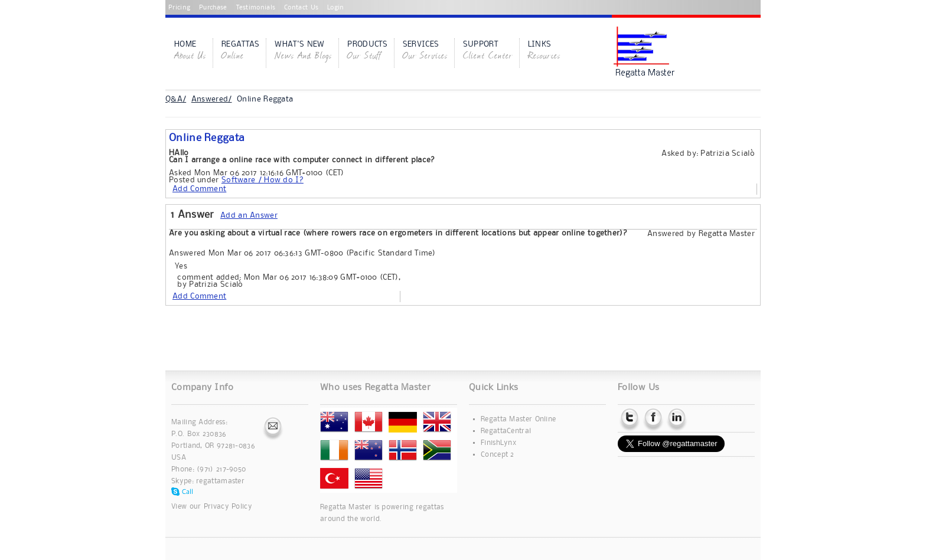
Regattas (240, 51)
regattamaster (220, 481)
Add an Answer (249, 215)
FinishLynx (498, 443)
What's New (303, 51)
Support (488, 51)
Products (367, 51)
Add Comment (199, 189)
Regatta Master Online (518, 419)
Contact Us (301, 8)
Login (336, 8)
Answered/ (212, 99)
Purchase (213, 8)
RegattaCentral (506, 431)
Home (190, 51)
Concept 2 (498, 455)
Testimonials (256, 8)
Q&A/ (176, 99)
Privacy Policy (228, 507)
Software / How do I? (263, 180)
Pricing (179, 8)
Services (425, 51)
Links (544, 51)
